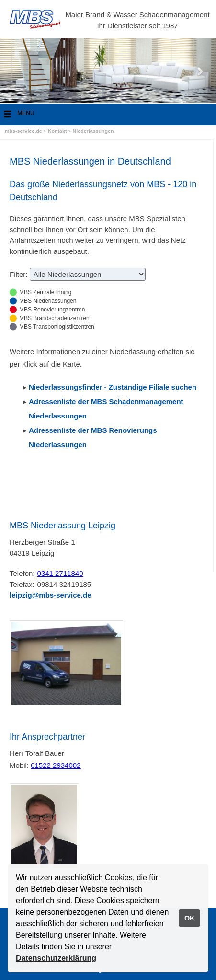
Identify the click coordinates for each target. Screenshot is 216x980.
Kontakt (58, 131)
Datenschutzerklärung (56, 958)
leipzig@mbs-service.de (51, 595)
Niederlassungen (93, 131)
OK (190, 918)
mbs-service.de (23, 131)
